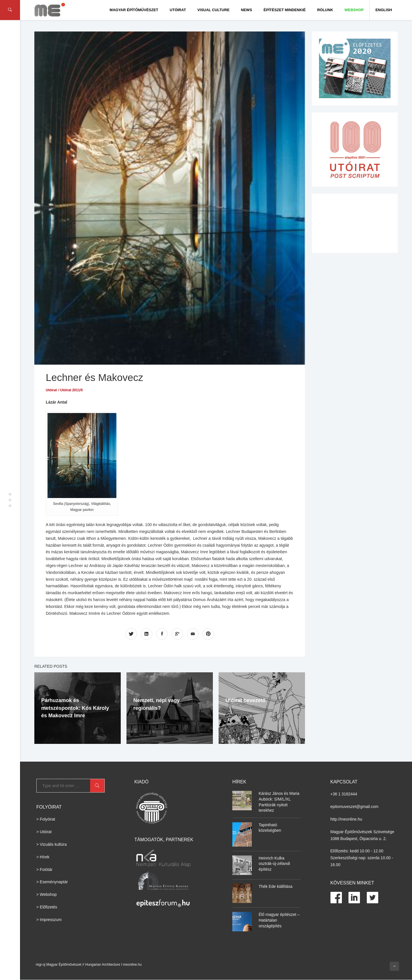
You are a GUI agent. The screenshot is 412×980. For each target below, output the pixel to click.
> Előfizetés (47, 907)
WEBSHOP (354, 10)
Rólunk (325, 10)
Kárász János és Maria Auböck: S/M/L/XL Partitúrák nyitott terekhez (279, 802)
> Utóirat (44, 832)
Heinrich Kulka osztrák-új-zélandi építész (274, 864)
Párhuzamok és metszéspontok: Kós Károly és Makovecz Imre (75, 708)
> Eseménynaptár (52, 882)
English (384, 10)
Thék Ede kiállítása (276, 886)
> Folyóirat (46, 819)
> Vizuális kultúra (51, 844)
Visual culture (213, 10)
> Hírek (43, 857)
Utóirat (178, 10)
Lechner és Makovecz (94, 377)
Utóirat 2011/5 (71, 390)
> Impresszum (49, 920)
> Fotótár (44, 870)
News (246, 10)
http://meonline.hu (346, 819)
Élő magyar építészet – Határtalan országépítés (279, 920)
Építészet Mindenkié (285, 10)
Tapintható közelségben (270, 828)
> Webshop (46, 894)
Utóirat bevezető (245, 700)
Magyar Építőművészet (134, 10)
